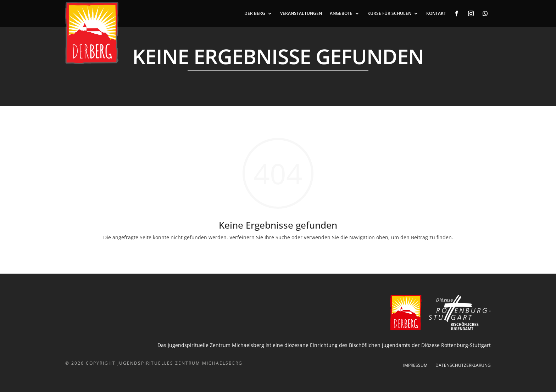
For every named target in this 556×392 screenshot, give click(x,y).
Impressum (415, 366)
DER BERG (255, 13)
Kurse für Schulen (389, 13)
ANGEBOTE (341, 13)
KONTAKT (436, 13)
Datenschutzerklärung (463, 366)
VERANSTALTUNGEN (301, 13)
